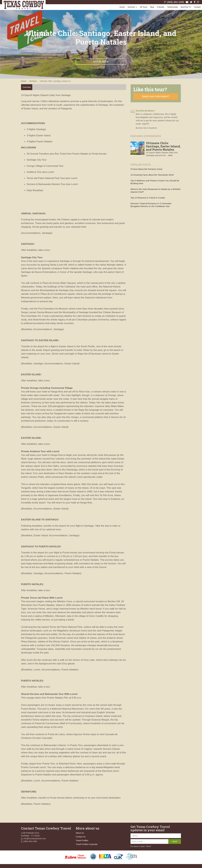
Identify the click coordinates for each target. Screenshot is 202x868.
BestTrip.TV (186, 7)
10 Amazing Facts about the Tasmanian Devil (152, 175)
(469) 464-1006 (175, 2)
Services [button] (132, 7)
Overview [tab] (27, 87)
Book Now (101, 62)
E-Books (161, 7)
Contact (197, 7)
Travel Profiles (82, 840)
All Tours (144, 7)
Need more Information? (156, 96)
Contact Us (81, 837)
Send (175, 841)
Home (122, 7)
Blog (152, 7)
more (170, 155)
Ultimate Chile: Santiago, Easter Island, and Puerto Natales (163, 146)
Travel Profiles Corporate (87, 844)
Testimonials (172, 7)
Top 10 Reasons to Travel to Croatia (148, 198)
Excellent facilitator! (145, 111)
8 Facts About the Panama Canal (146, 169)
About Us (80, 833)
